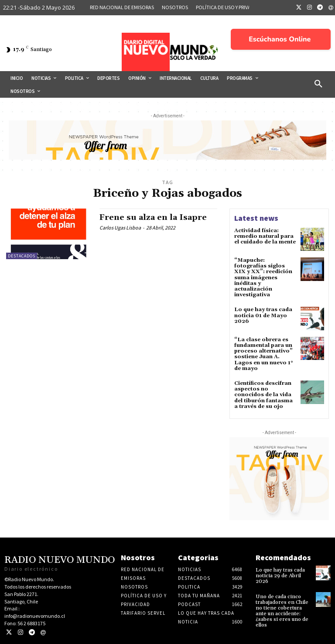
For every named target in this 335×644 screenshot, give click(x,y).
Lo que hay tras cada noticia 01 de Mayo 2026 (263, 315)
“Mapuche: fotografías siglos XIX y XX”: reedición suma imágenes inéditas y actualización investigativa (263, 277)
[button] (318, 84)
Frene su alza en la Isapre (153, 218)
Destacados (22, 256)
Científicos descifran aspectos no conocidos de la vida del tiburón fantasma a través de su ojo (263, 395)
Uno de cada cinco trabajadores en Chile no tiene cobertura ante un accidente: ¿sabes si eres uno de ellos (282, 611)
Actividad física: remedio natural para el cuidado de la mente (265, 236)
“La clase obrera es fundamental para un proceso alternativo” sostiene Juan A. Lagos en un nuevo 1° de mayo (264, 354)
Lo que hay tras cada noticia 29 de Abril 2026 (280, 576)
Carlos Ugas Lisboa (120, 228)
